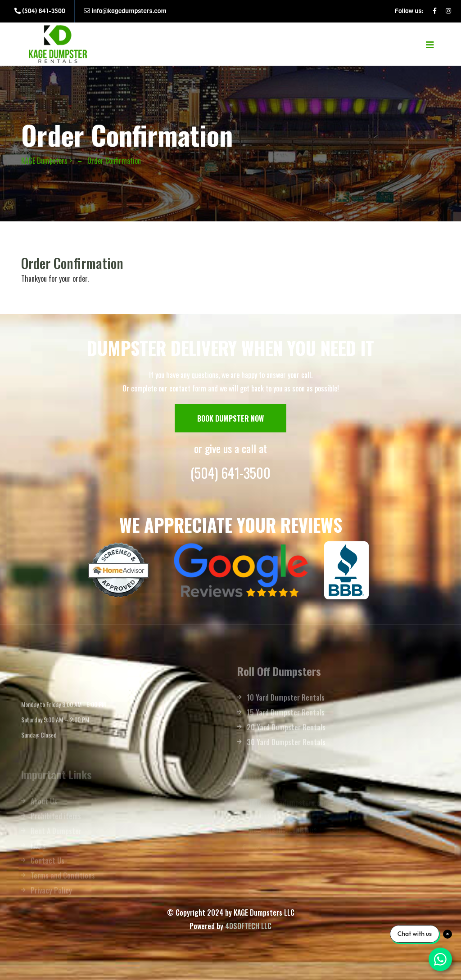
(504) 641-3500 (40, 11)
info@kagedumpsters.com (125, 11)
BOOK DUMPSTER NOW (230, 418)
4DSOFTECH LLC (248, 926)
